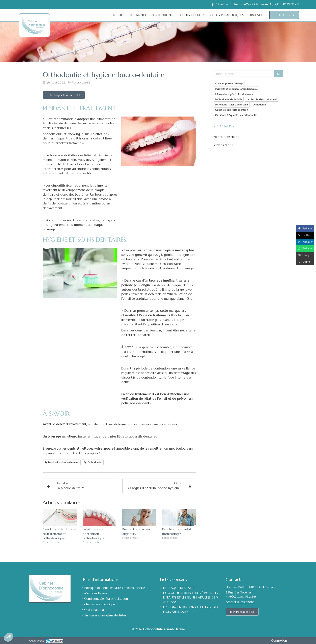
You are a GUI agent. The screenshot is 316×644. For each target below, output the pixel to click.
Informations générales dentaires (234, 94)
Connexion (279, 640)
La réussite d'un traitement (262, 99)
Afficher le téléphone (240, 602)
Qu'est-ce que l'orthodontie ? (231, 110)
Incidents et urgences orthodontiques (236, 89)
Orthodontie (259, 105)
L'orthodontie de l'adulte (229, 99)
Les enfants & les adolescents (232, 105)
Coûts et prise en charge (229, 83)
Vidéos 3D (221, 145)
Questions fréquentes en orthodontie (236, 115)
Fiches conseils (224, 137)
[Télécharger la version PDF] (64, 95)
